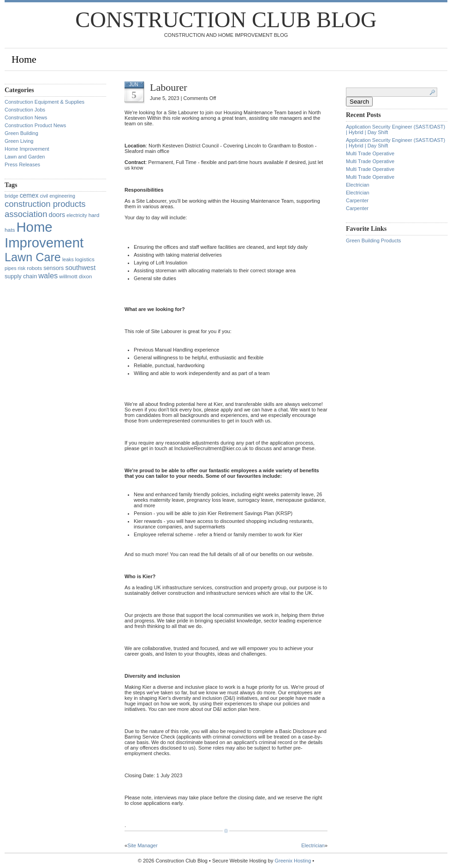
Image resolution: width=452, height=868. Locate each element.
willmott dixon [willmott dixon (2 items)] (75, 276)
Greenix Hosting (293, 861)
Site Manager (142, 845)
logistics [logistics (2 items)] (85, 259)
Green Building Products (373, 240)
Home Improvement (27, 149)
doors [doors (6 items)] (57, 215)
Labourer (169, 87)
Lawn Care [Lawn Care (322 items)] (33, 257)
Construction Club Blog (226, 20)
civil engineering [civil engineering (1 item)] (57, 196)
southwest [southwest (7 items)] (80, 268)
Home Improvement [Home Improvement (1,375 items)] (44, 235)
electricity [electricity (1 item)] (77, 215)
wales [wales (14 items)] (48, 276)
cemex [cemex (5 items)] (29, 195)
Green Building (21, 133)
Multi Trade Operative (370, 153)
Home (24, 59)
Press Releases (22, 164)
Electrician (313, 845)
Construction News (26, 117)
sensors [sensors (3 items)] (54, 268)
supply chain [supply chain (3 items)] (21, 276)
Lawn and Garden (25, 157)
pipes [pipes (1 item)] (10, 268)
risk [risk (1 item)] (22, 268)
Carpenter (357, 200)
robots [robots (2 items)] (34, 268)
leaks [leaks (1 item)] (68, 259)
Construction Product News (35, 125)
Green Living (19, 141)
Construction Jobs (25, 110)
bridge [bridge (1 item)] (12, 196)
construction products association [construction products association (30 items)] (45, 209)
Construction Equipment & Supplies (45, 102)
